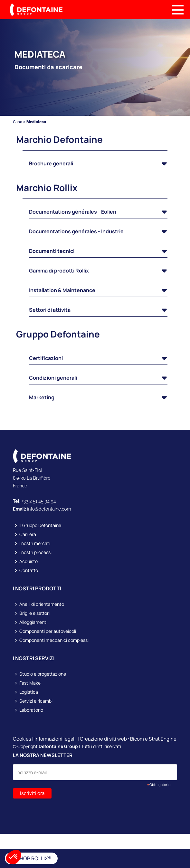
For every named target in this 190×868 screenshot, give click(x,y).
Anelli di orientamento (42, 604)
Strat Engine (163, 739)
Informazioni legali (55, 739)
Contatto (29, 570)
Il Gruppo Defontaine (40, 525)
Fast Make (30, 683)
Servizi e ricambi (36, 701)
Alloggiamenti (33, 622)
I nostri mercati (35, 543)
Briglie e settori (34, 613)
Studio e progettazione (43, 674)
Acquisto (28, 561)
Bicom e (139, 739)
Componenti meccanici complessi (54, 640)
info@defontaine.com (49, 509)
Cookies (22, 739)
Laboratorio (31, 710)
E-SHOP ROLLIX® (31, 858)
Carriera (28, 534)
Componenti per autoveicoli (48, 631)
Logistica (29, 692)
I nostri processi (35, 552)
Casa (18, 122)
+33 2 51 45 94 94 (39, 501)
